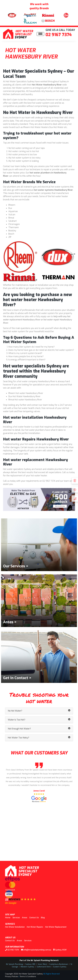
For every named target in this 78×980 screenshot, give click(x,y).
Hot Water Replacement (56, 927)
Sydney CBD (30, 964)
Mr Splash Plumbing (14, 964)
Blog (43, 918)
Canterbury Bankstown (59, 964)
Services (16, 918)
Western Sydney (27, 967)
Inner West (42, 964)
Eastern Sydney (60, 967)
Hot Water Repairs (35, 927)
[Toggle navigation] (40, 34)
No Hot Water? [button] (39, 711)
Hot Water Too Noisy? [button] (39, 738)
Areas (24, 918)
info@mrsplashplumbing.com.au (36, 950)
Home (8, 918)
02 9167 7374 (59, 35)
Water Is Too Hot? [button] (39, 720)
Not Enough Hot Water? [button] (39, 729)
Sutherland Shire (44, 967)
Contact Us (34, 918)
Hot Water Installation (15, 927)
